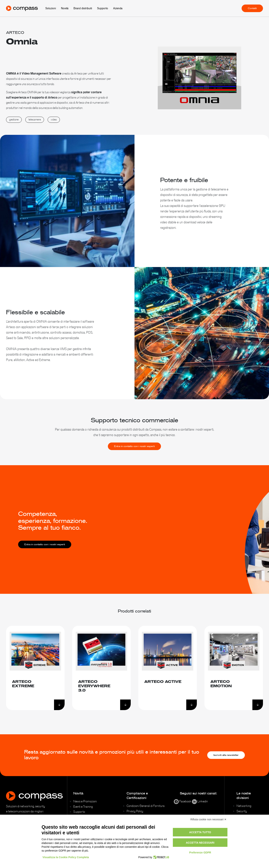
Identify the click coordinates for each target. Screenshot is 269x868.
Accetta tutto (200, 832)
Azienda (118, 8)
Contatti (252, 8)
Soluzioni (51, 8)
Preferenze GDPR (200, 852)
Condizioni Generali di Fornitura (146, 806)
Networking (244, 806)
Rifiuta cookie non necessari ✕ (208, 819)
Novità (65, 8)
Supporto (103, 8)
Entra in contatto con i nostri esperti (134, 465)
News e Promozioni (85, 801)
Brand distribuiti (83, 8)
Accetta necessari (200, 843)
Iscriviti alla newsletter (226, 755)
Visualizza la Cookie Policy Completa (66, 857)
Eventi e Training (83, 807)
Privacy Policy (135, 811)
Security (242, 811)
